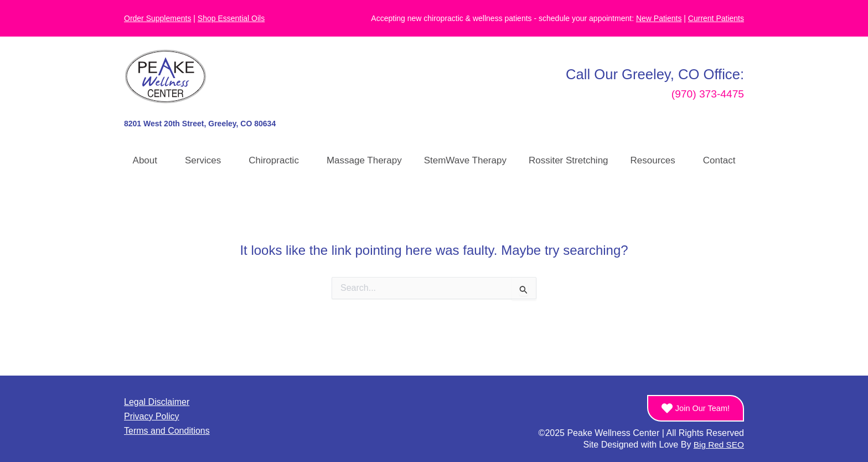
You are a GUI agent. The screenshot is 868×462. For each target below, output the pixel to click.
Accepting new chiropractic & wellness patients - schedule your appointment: (526, 18)
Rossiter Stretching (569, 160)
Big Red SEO (718, 445)
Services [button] (206, 161)
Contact (719, 160)
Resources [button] (656, 161)
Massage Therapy (364, 160)
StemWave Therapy (465, 160)
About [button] (148, 161)
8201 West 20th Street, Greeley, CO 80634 (200, 124)
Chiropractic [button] (277, 161)
